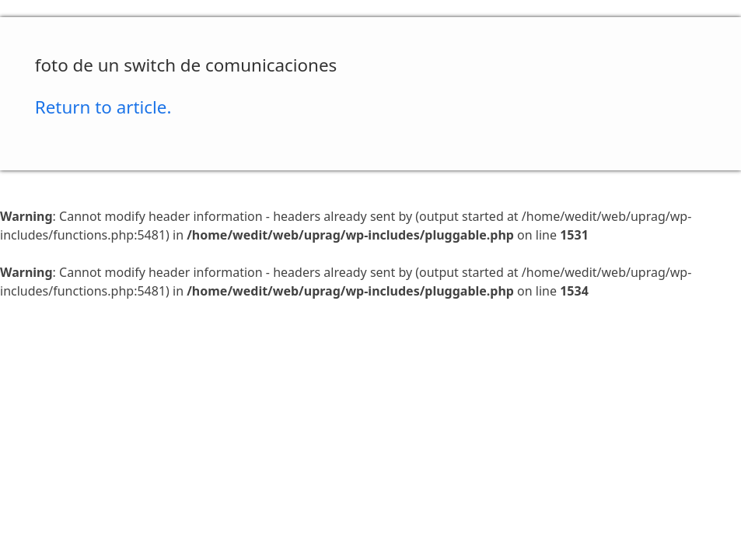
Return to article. (103, 107)
